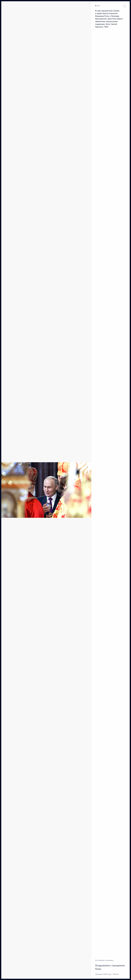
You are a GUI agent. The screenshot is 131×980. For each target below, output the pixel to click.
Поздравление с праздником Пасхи (110, 967)
